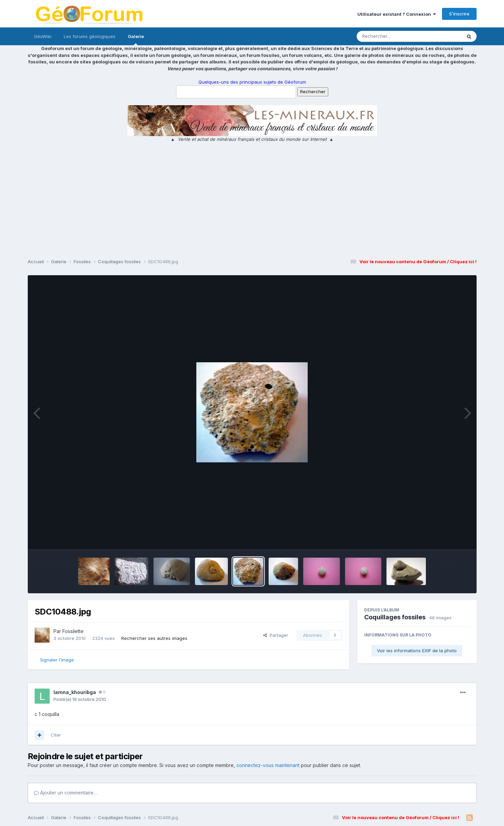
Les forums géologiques (90, 36)
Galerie (136, 39)
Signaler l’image (57, 660)
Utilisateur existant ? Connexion (397, 14)
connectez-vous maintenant (268, 765)
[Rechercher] (389, 36)
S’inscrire (459, 14)
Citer (56, 735)
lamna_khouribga (75, 692)
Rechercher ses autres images (154, 638)
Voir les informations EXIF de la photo (417, 651)
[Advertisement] (252, 201)
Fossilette (73, 631)
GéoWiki (43, 36)
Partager (276, 635)
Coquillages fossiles (395, 617)
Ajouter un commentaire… (66, 793)
